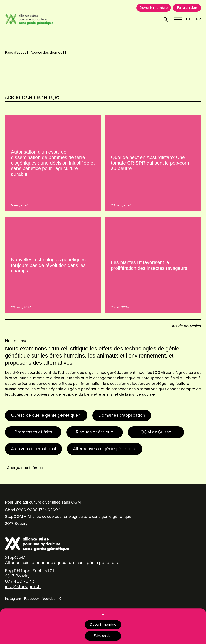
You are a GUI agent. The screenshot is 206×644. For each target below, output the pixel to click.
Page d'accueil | (17, 53)
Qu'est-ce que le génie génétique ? (46, 416)
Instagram (13, 599)
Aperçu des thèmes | (47, 53)
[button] (185, 324)
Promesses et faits (33, 432)
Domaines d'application (122, 416)
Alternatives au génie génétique (105, 449)
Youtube (49, 599)
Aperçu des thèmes (25, 468)
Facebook (32, 599)
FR (199, 19)
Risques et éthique (95, 432)
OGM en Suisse (156, 432)
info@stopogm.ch (23, 587)
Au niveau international (33, 449)
